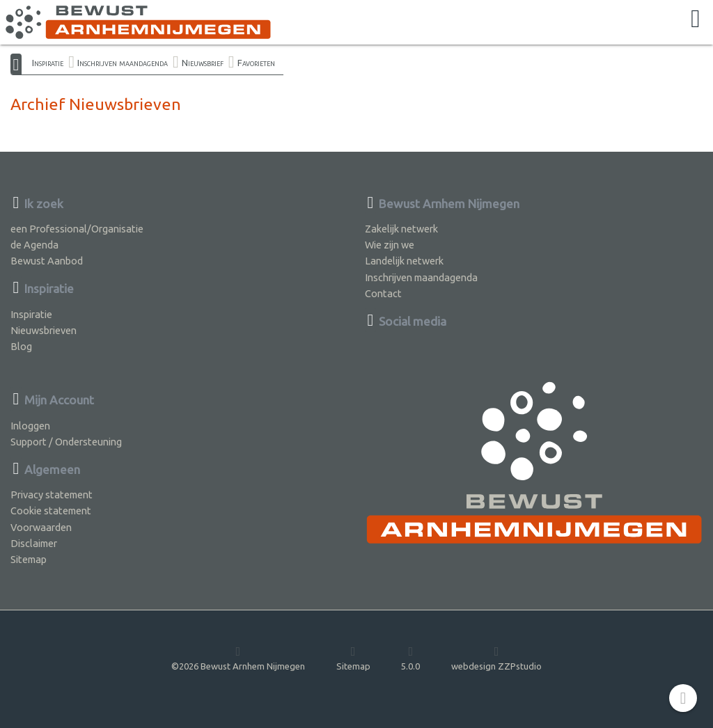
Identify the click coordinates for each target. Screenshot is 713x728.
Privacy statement (52, 494)
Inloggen (30, 426)
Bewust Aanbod (47, 261)
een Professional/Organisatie (77, 229)
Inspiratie (48, 63)
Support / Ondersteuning (66, 442)
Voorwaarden (41, 527)
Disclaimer (34, 543)
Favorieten (256, 63)
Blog (21, 346)
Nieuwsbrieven (44, 330)
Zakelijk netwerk (401, 229)
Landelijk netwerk (404, 261)
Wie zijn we (390, 245)
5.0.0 (410, 658)
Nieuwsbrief (203, 63)
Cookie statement (51, 511)
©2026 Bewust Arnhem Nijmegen (238, 658)
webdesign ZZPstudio (496, 658)
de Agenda (34, 245)
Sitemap (29, 559)
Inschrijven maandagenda (123, 63)
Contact (383, 293)
